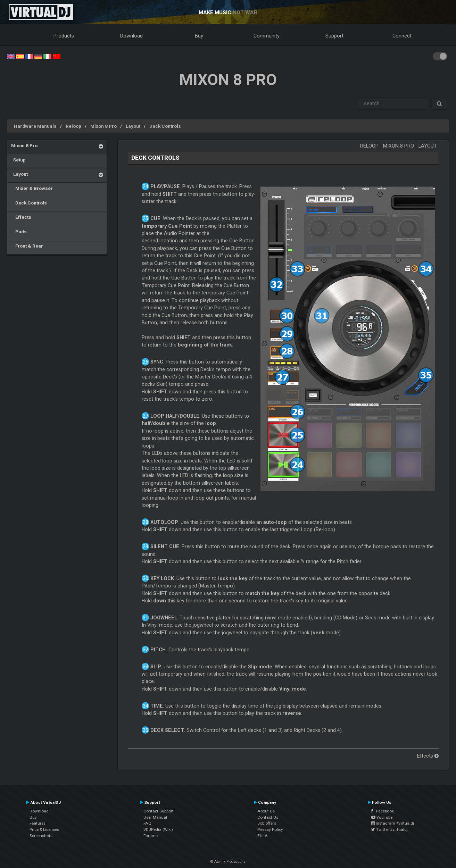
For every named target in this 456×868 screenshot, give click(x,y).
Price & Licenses (44, 829)
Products (64, 36)
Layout (133, 126)
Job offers (267, 823)
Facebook (383, 811)
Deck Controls (165, 126)
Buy (199, 36)
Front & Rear (27, 246)
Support (334, 36)
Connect (402, 36)
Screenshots (41, 836)
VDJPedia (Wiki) (158, 829)
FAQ (147, 823)
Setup (18, 160)
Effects (21, 217)
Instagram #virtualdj (393, 823)
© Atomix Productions (228, 862)
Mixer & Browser (32, 188)
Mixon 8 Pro (103, 126)
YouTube (382, 817)
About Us (266, 811)
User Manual (155, 817)
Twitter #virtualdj (389, 829)
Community (267, 36)
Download (131, 36)
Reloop (73, 126)
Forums (151, 836)
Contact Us (268, 817)
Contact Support (159, 811)
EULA (263, 836)
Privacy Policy (270, 829)
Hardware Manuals (35, 126)
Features (38, 823)
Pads (19, 232)
